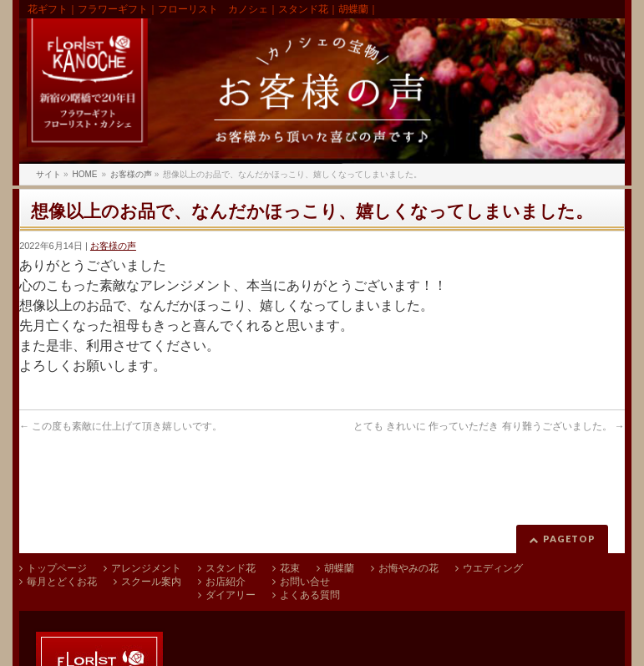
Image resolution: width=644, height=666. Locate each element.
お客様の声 (113, 246)
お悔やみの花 (408, 568)
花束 (290, 568)
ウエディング (493, 568)
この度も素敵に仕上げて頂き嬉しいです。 (121, 426)
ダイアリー (231, 595)
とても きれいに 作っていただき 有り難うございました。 (489, 426)
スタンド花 (231, 568)
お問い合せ (305, 582)
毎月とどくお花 (62, 582)
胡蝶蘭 (339, 568)
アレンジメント (146, 568)
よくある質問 (310, 595)
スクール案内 (151, 582)
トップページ (57, 568)
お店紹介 (226, 582)
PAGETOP (569, 539)
